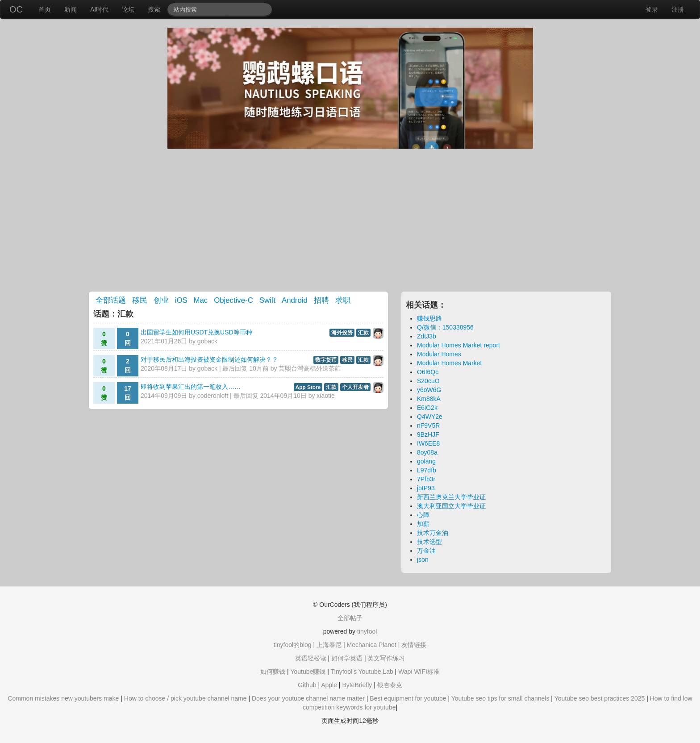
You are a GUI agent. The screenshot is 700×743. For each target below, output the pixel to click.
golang (426, 461)
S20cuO (428, 381)
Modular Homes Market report (458, 345)
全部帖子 (350, 618)
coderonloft (213, 396)
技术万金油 (433, 533)
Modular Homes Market (450, 363)
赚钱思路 (429, 318)
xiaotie (325, 396)
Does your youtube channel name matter (308, 698)
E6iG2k (427, 408)
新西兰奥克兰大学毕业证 (451, 497)
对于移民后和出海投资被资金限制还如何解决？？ (209, 359)
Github (307, 685)
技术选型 (429, 542)
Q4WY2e (430, 417)
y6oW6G (429, 390)
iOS (181, 300)
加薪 (423, 524)
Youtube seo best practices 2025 (600, 698)
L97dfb (427, 470)
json (423, 559)
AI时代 (99, 9)
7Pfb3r (426, 479)
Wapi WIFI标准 (419, 672)
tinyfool (367, 631)
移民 (140, 300)
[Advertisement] (350, 220)
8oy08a (427, 452)
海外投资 (342, 333)
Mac (201, 300)
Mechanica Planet (371, 645)
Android (295, 300)
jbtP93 (426, 488)
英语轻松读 (311, 658)
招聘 (321, 300)
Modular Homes (439, 354)
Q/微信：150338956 (445, 327)
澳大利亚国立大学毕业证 (451, 506)
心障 (423, 515)
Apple (329, 685)
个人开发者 (355, 387)
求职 (343, 300)
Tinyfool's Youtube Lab (362, 672)
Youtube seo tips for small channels (500, 698)
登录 (652, 9)
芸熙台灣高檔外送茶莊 (310, 368)
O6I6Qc (428, 372)
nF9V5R (428, 426)
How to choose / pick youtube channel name (185, 698)
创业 (161, 300)
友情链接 (414, 645)
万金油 (426, 551)
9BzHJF (428, 434)
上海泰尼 (329, 645)
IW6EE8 (428, 443)
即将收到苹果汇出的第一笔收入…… (191, 387)
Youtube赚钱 (308, 672)
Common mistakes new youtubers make (63, 698)
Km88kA (429, 399)
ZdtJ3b (427, 336)
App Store (308, 387)
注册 (678, 9)
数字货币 (326, 360)
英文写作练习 (386, 658)
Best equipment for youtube (408, 698)
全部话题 (111, 300)
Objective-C (233, 300)
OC (16, 9)
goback (207, 341)
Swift (267, 300)
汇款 (363, 333)
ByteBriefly (357, 685)
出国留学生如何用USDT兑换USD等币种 (196, 332)
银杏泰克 (390, 685)
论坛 (128, 9)
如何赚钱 (273, 672)
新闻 (71, 9)
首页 (45, 9)
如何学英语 (347, 658)
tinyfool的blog (293, 645)
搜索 (154, 9)
